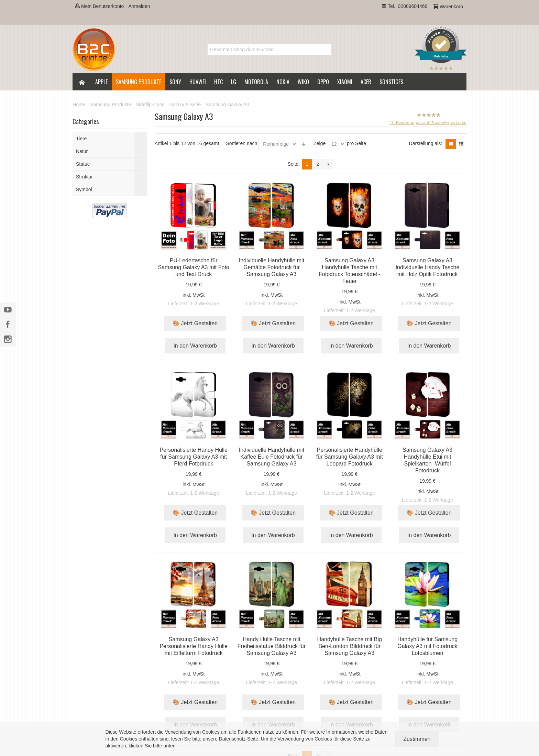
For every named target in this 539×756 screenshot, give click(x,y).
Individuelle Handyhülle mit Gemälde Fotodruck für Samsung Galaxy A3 (272, 267)
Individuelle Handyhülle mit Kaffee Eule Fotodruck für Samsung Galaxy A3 (272, 457)
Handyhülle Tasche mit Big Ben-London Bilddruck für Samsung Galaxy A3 (350, 646)
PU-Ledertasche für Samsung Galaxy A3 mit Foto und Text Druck (194, 267)
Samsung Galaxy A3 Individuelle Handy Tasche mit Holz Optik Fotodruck (428, 267)
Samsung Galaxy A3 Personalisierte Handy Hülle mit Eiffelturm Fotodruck (193, 646)
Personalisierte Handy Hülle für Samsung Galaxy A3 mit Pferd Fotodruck (193, 457)
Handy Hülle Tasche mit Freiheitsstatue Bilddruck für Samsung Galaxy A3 (272, 646)
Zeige (320, 143)
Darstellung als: (426, 143)
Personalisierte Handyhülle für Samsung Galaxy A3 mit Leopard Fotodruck (350, 457)
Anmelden (139, 6)
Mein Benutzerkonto (99, 6)
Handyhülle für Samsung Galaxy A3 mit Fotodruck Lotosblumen (427, 646)
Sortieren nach (241, 143)
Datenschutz (232, 739)
